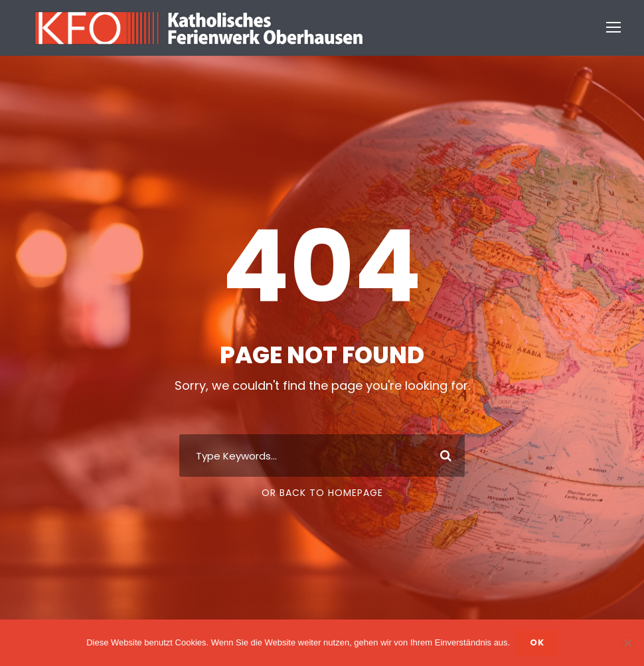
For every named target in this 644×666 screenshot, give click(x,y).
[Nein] (627, 643)
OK (537, 642)
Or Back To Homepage (322, 493)
